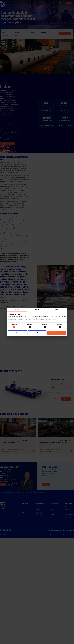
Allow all (56, 333)
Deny (18, 333)
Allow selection (37, 333)
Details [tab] (37, 310)
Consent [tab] (17, 310)
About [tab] (57, 310)
